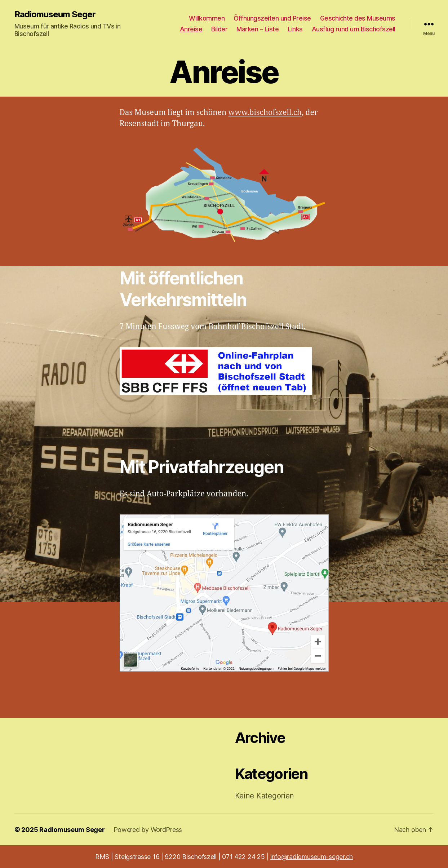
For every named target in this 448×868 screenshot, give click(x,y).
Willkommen (207, 18)
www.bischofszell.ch (265, 113)
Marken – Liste (258, 29)
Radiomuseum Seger (55, 14)
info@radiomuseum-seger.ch (312, 857)
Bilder (219, 29)
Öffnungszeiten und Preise (272, 18)
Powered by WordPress (148, 830)
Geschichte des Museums (358, 18)
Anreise (191, 29)
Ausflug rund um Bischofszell (354, 29)
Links (295, 29)
